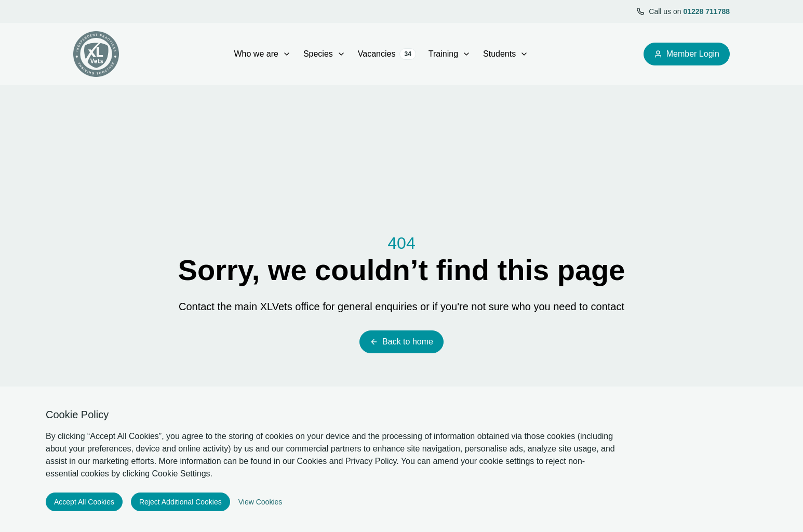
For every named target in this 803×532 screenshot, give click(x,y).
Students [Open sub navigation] (506, 54)
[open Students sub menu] (524, 54)
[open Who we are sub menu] (287, 54)
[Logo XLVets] (96, 54)
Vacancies (387, 54)
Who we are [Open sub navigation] (263, 54)
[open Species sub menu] (341, 54)
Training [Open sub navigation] (450, 54)
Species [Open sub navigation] (324, 54)
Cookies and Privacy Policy (347, 461)
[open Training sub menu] (466, 54)
